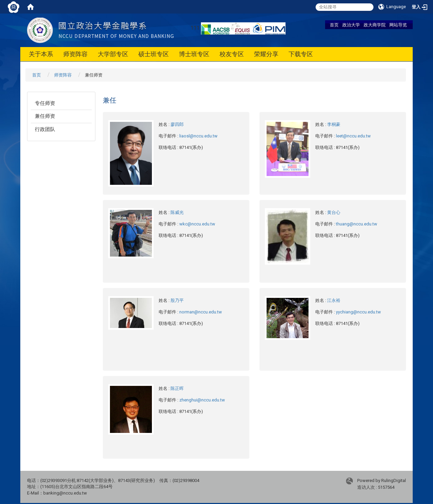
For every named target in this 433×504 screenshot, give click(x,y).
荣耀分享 (266, 54)
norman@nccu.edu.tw (201, 312)
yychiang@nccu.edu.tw (358, 312)
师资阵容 (75, 54)
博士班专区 (194, 54)
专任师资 (45, 103)
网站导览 (398, 25)
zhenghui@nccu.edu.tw (202, 400)
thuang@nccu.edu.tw (357, 224)
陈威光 (177, 212)
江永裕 (334, 300)
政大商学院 (375, 25)
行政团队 (45, 129)
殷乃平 (177, 300)
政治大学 (351, 25)
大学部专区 (113, 54)
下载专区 (301, 54)
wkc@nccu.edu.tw (197, 224)
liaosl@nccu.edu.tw (198, 136)
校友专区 (232, 54)
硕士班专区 (154, 54)
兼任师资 (45, 116)
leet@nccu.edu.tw (353, 136)
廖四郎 (177, 124)
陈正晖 (177, 388)
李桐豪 (334, 124)
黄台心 (334, 212)
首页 (334, 25)
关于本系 (41, 54)
